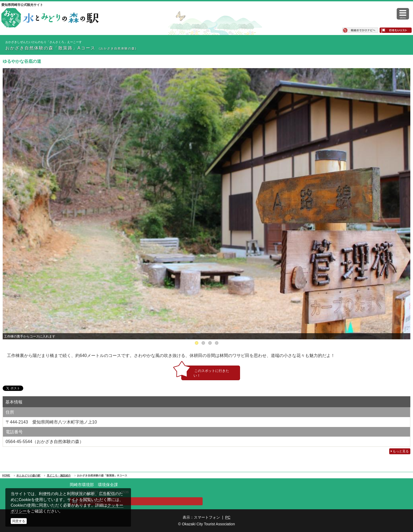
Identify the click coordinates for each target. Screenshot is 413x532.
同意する (19, 521)
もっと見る (400, 451)
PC (228, 517)
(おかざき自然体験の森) (118, 48)
